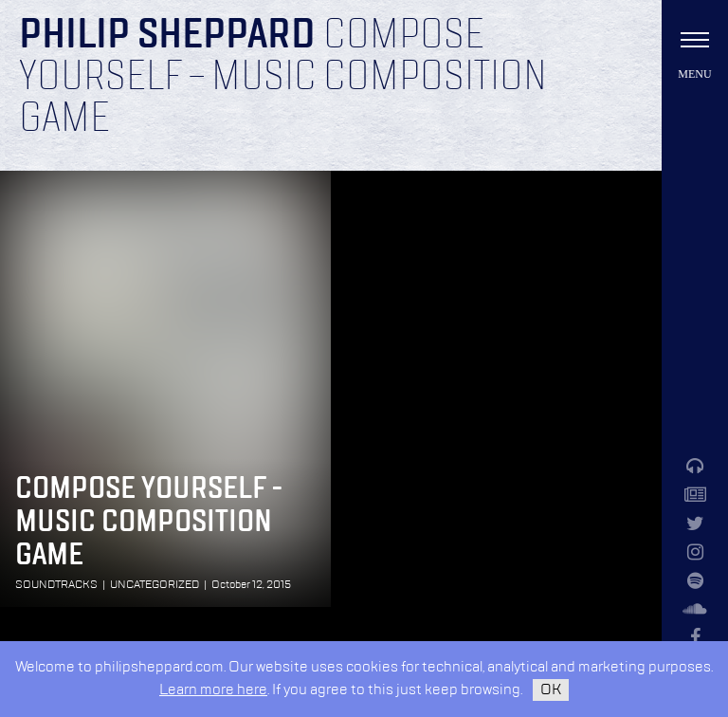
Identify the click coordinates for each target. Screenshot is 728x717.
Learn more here (213, 690)
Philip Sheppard (167, 36)
